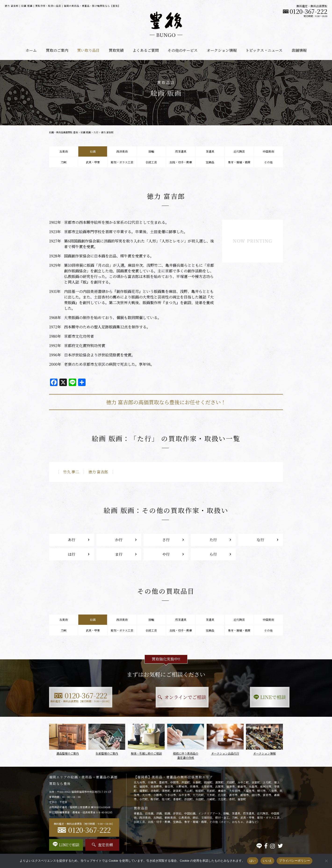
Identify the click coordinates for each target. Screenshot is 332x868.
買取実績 (116, 50)
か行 (119, 540)
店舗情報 (299, 50)
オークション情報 (222, 50)
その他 (268, 162)
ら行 (213, 554)
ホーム (31, 50)
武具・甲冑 (93, 162)
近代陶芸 (239, 151)
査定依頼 (102, 845)
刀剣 (64, 162)
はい (253, 861)
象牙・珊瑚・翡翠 (239, 162)
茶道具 (210, 151)
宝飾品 (210, 162)
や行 (166, 554)
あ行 (72, 540)
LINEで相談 (247, 697)
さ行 (166, 540)
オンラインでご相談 (166, 697)
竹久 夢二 (71, 472)
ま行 (119, 554)
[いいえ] (326, 861)
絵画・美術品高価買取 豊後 (63, 132)
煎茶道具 (181, 151)
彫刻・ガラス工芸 (122, 162)
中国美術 (268, 151)
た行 (96, 132)
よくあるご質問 (146, 50)
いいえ (267, 861)
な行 (260, 540)
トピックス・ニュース (264, 50)
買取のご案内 (57, 50)
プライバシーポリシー (294, 861)
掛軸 (151, 151)
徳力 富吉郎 (98, 472)
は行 (72, 554)
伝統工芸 (151, 162)
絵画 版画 (86, 132)
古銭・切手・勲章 (181, 162)
